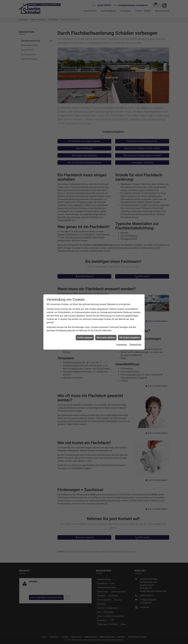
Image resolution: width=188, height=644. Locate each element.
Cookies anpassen (85, 338)
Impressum (122, 345)
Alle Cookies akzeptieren (130, 338)
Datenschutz (135, 345)
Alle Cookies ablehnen (106, 338)
